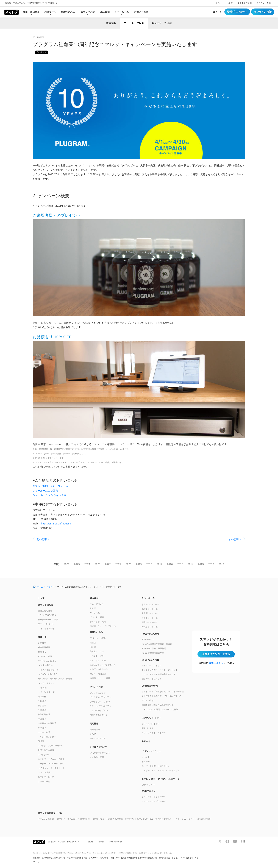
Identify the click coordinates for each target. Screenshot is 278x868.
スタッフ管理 (44, 732)
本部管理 (42, 719)
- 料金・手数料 (46, 665)
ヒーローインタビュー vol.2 (154, 801)
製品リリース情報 (162, 23)
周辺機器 (94, 724)
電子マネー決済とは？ (152, 679)
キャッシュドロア (98, 738)
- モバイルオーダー (48, 692)
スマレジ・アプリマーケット (51, 746)
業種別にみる (96, 632)
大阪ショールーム (150, 618)
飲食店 (93, 608)
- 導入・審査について (49, 670)
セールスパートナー (151, 724)
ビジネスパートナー (151, 718)
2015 (180, 564)
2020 (129, 564)
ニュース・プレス (134, 23)
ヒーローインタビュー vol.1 (154, 797)
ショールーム (122, 12)
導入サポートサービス (100, 753)
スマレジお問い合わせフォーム (50, 486)
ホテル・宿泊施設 (98, 674)
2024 (87, 564)
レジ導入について (99, 747)
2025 (77, 564)
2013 (201, 564)
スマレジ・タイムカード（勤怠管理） (74, 819)
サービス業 (95, 613)
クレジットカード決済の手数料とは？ (159, 674)
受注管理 (42, 728)
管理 (41, 741)
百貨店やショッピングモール (103, 665)
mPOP (93, 734)
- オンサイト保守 (47, 629)
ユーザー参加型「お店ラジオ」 (156, 766)
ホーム (40, 587)
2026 (66, 564)
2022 (108, 564)
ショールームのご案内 (45, 491)
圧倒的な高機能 (45, 611)
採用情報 (102, 842)
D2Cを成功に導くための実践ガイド (158, 705)
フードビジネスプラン (100, 702)
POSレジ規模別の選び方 (153, 653)
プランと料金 (96, 687)
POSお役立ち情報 (151, 634)
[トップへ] (12, 12)
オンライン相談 (263, 12)
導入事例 (94, 598)
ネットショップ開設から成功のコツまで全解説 (163, 692)
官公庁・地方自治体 (99, 669)
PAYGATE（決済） (47, 819)
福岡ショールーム (150, 622)
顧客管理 (42, 706)
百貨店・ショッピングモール (103, 626)
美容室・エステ (97, 651)
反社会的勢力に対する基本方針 (134, 858)
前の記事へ (43, 539)
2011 (221, 564)
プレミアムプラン (98, 693)
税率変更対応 (44, 647)
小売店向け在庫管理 (47, 723)
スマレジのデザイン (116, 842)
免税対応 (42, 652)
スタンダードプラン (99, 711)
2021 (118, 564)
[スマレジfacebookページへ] (227, 841)
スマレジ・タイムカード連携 (51, 759)
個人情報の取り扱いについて (54, 858)
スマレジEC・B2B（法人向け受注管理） (155, 819)
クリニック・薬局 (98, 622)
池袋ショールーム (150, 609)
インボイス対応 (45, 656)
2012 (211, 564)
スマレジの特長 (46, 605)
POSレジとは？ (149, 639)
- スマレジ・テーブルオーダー (53, 768)
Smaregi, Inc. (38, 862)
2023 (98, 564)
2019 (139, 564)
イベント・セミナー (151, 751)
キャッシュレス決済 (47, 661)
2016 (170, 564)
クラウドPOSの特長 (47, 615)
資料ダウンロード (237, 12)
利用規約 (36, 858)
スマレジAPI (44, 755)
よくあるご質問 (245, 3)
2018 (149, 564)
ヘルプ (230, 3)
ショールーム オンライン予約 (49, 495)
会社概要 (91, 842)
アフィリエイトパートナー (154, 733)
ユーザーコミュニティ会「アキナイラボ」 (161, 770)
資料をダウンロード (216, 654)
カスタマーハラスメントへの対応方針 (104, 858)
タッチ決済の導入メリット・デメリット (160, 670)
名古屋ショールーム (151, 613)
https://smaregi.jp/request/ (56, 524)
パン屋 (93, 647)
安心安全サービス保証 (48, 620)
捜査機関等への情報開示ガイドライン (164, 858)
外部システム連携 (46, 750)
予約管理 (42, 710)
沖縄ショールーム (150, 627)
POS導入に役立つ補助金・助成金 (157, 644)
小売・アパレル (97, 604)
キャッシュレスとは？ (152, 665)
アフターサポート (46, 624)
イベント (146, 757)
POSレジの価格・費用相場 (154, 648)
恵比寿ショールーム (151, 604)
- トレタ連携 (45, 772)
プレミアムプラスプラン (101, 697)
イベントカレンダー (47, 737)
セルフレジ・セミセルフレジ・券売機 (55, 679)
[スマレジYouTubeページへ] (235, 841)
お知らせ (218, 3)
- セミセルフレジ (47, 683)
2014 (190, 564)
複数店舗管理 (44, 714)
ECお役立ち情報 (150, 686)
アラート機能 (44, 781)
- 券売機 (43, 688)
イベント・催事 (97, 617)
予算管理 (42, 701)
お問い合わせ (141, 12)
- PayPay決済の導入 (48, 674)
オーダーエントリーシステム (51, 764)
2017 (160, 564)
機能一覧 (42, 637)
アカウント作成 (264, 3)
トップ (41, 598)
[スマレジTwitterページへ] (220, 841)
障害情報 (111, 23)
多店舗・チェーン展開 (100, 678)
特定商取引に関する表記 (77, 858)
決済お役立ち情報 (150, 660)
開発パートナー (149, 728)
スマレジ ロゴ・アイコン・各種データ (160, 779)
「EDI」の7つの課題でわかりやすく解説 (160, 709)
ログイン (217, 12)
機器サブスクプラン (99, 715)
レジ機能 (42, 643)
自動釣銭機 (95, 729)
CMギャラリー (148, 785)
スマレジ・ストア (46, 777)
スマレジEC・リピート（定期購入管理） (194, 819)
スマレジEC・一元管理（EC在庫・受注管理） (114, 819)
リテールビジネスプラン (101, 706)
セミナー (146, 762)
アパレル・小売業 (98, 638)
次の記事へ (235, 539)
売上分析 (42, 696)
